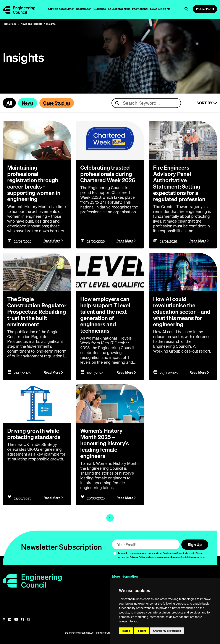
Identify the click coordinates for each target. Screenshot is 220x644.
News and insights (31, 24)
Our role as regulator (61, 9)
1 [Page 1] (110, 518)
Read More (52, 241)
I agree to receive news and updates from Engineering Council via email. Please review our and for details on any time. (162, 555)
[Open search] (186, 9)
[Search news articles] (146, 103)
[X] (4, 620)
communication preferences (165, 557)
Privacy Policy (137, 557)
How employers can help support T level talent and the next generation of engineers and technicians (105, 315)
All (9, 103)
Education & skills (119, 9)
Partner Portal (205, 9)
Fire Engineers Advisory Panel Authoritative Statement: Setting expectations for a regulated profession (179, 183)
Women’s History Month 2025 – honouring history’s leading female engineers (105, 444)
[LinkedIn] (10, 620)
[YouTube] (16, 620)
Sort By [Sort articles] (207, 103)
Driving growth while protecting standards (34, 434)
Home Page (10, 24)
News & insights (160, 9)
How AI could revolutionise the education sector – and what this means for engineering (182, 312)
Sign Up (195, 545)
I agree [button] (126, 631)
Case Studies (57, 103)
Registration (84, 9)
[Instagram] (29, 620)
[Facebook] (23, 620)
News (28, 103)
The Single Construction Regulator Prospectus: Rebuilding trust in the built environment (37, 312)
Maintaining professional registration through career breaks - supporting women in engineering (34, 183)
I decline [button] (141, 631)
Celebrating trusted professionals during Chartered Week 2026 (108, 174)
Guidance (100, 9)
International (140, 9)
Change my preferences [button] (167, 631)
